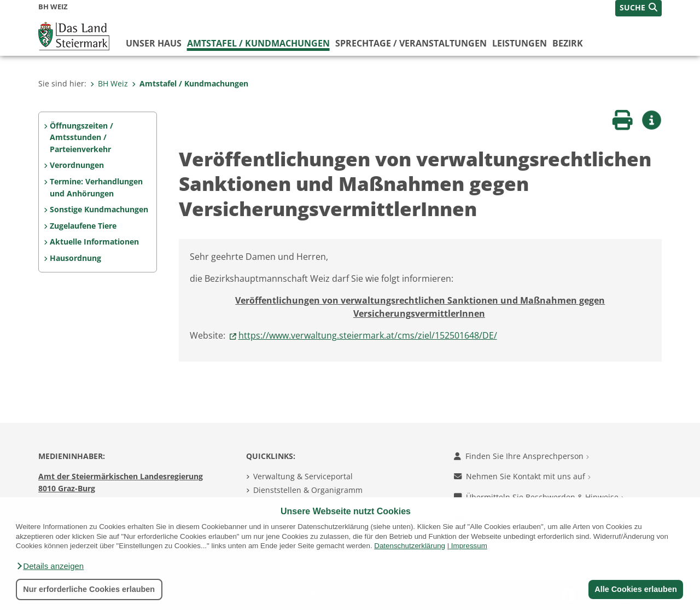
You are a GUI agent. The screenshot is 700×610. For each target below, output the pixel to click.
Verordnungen (77, 165)
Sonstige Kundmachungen (99, 209)
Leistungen (520, 43)
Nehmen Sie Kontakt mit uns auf (522, 476)
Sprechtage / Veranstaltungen (411, 43)
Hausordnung (75, 258)
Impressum (469, 546)
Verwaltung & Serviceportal (303, 476)
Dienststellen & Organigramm (308, 490)
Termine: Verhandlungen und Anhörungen (96, 187)
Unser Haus (154, 43)
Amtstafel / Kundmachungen (258, 43)
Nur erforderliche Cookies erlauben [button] (89, 589)
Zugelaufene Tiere (83, 226)
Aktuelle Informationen (94, 242)
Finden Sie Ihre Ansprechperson (521, 456)
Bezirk (568, 43)
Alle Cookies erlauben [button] (635, 589)
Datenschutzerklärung (410, 546)
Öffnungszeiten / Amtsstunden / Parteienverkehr (81, 137)
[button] (50, 566)
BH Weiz (109, 83)
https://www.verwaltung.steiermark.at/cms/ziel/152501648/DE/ (368, 335)
